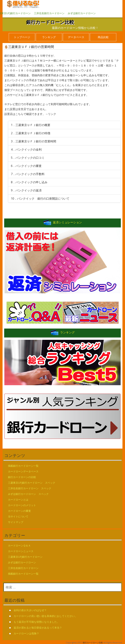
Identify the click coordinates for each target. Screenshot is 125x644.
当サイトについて (18, 516)
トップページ (22, 37)
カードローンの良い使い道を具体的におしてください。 (45, 616)
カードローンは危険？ (26, 633)
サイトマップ (16, 522)
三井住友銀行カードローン (49, 13)
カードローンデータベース (23, 471)
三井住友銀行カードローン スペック (30, 488)
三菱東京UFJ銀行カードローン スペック (32, 483)
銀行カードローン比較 (50, 22)
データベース (76, 37)
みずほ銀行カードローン (82, 13)
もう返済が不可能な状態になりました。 (37, 622)
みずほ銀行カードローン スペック (28, 494)
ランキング (49, 37)
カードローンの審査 (19, 511)
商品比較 (103, 37)
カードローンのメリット (22, 505)
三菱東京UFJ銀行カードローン (25, 557)
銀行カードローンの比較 (22, 477)
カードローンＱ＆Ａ (19, 545)
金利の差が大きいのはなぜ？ (30, 610)
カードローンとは (18, 500)
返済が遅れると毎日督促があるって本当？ (38, 628)
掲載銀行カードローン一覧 (23, 466)
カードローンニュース (21, 551)
